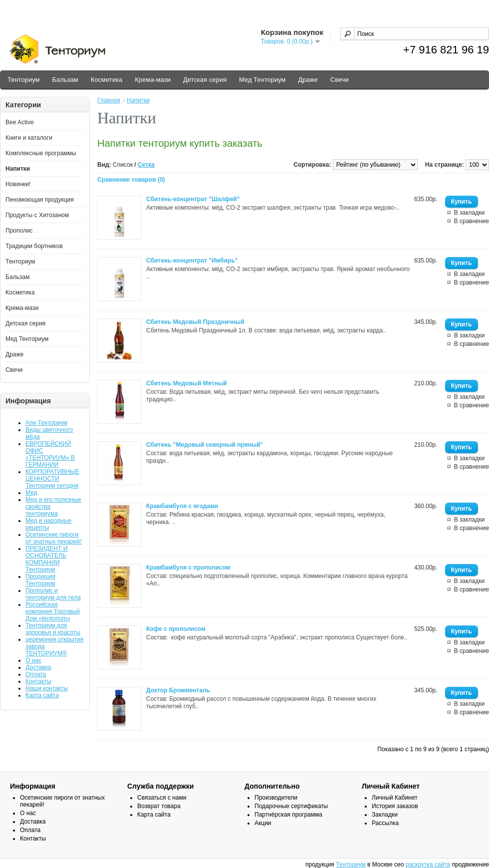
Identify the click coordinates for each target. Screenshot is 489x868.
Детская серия (205, 80)
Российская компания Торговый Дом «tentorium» (53, 611)
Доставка (38, 667)
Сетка (146, 165)
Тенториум (23, 80)
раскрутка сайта (428, 865)
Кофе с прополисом (176, 629)
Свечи (340, 80)
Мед (31, 493)
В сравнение (472, 221)
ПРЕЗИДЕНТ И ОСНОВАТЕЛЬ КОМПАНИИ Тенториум (46, 559)
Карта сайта (42, 695)
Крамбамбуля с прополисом (188, 568)
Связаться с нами (162, 798)
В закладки (470, 213)
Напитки (18, 169)
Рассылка (385, 823)
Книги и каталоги (29, 138)
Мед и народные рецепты (48, 524)
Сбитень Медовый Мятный (187, 383)
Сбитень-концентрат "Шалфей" (193, 199)
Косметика (107, 80)
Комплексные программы (41, 153)
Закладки (385, 815)
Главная (109, 100)
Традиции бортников (34, 246)
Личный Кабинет (395, 798)
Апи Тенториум (46, 423)
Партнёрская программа (288, 815)
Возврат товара (159, 806)
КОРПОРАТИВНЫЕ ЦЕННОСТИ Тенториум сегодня (52, 479)
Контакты (38, 681)
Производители (276, 798)
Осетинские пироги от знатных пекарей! (54, 538)
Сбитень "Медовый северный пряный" (205, 445)
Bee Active (20, 122)
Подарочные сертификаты (291, 806)
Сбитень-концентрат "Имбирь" (192, 261)
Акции (263, 823)
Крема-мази (153, 80)
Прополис (19, 231)
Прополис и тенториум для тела (53, 594)
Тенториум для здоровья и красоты (53, 629)
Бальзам (65, 80)
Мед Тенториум (262, 80)
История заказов (395, 806)
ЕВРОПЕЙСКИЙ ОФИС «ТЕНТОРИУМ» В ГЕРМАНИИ (50, 454)
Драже (308, 80)
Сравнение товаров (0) (131, 180)
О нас (33, 660)
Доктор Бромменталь (178, 690)
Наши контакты (47, 688)
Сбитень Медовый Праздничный (195, 322)
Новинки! (18, 184)
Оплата (36, 674)
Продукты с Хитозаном (37, 215)
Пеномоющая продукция (40, 200)
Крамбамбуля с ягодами (182, 506)
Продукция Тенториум (40, 580)
